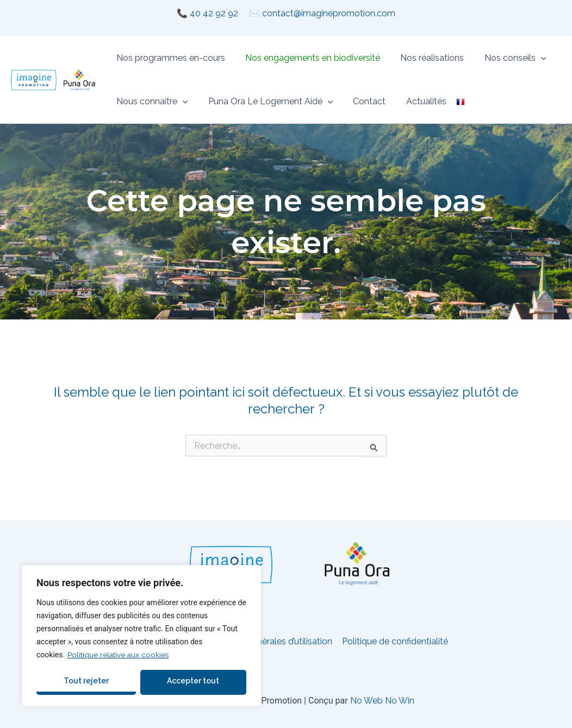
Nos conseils (505, 58)
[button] (531, 58)
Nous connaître (151, 102)
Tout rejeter (86, 681)
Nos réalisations (425, 58)
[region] (141, 636)
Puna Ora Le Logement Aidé (266, 102)
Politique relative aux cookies (118, 655)
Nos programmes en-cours (169, 58)
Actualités (416, 101)
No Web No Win (382, 701)
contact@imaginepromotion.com (329, 13)
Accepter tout (193, 681)
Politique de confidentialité (394, 641)
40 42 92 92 (214, 13)
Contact (362, 101)
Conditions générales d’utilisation (267, 641)
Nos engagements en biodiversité (308, 58)
